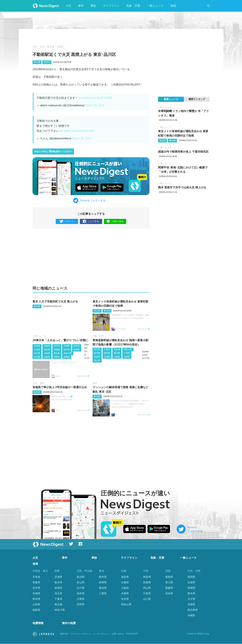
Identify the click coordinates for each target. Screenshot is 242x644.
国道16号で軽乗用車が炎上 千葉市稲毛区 (183, 152)
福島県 (47, 350)
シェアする (91, 222)
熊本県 (191, 593)
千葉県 (47, 353)
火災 (68, 6)
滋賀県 (97, 357)
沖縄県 (191, 615)
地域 (173, 6)
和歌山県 (126, 604)
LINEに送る (115, 221)
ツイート (67, 222)
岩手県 (57, 346)
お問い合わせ (118, 634)
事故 (93, 6)
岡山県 (97, 361)
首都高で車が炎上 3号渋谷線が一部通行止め (60, 387)
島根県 (147, 582)
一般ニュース (155, 6)
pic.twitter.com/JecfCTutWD (95, 98)
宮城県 (67, 346)
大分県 (191, 599)
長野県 (57, 357)
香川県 (169, 582)
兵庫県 (127, 357)
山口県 (147, 599)
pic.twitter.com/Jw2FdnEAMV (77, 131)
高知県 (169, 593)
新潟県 (37, 357)
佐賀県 (191, 582)
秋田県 (77, 346)
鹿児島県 (193, 610)
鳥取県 (147, 577)
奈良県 (125, 599)
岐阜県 (97, 353)
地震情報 (38, 623)
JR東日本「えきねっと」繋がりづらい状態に (60, 340)
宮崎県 (191, 604)
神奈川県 (68, 353)
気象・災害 (133, 6)
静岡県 (67, 357)
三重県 (127, 353)
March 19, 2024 (95, 105)
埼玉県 (97, 311)
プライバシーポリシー (81, 634)
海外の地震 (69, 623)
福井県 (81, 593)
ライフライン (111, 6)
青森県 (47, 346)
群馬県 (77, 350)
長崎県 (191, 588)
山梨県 (47, 357)
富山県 (81, 582)
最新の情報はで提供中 (53, 151)
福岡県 (191, 577)
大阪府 (117, 357)
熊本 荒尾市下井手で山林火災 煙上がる (182, 187)
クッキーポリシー (101, 634)
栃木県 (67, 350)
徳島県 (169, 577)
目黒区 (60, 47)
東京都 (51, 47)
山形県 (37, 350)
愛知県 (117, 353)
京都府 (107, 357)
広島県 (147, 593)
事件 (81, 6)
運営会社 (64, 634)
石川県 (81, 588)
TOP (35, 47)
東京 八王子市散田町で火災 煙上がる (55, 302)
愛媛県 (169, 588)
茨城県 (57, 350)
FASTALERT (132, 634)
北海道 (37, 346)
